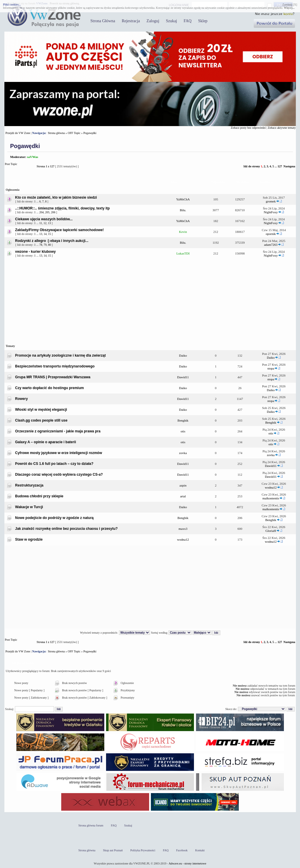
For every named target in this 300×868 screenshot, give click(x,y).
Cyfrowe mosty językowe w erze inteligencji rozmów (59, 453)
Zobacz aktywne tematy (282, 128)
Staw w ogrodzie (29, 539)
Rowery (22, 399)
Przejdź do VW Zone (18, 133)
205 (47, 212)
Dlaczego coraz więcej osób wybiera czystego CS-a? (59, 475)
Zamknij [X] (290, 5)
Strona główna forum (91, 825)
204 (41, 212)
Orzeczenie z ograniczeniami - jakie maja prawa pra (58, 431)
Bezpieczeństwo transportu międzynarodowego (55, 366)
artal (183, 496)
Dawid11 (183, 377)
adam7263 (271, 245)
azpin (183, 485)
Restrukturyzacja (29, 485)
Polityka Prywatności (143, 850)
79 (45, 245)
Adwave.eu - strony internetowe (187, 863)
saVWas (33, 157)
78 (41, 245)
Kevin (183, 232)
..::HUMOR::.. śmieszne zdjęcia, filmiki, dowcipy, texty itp (63, 208)
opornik (271, 234)
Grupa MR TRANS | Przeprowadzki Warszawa (53, 377)
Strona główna (56, 133)
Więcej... (289, 8)
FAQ (188, 21)
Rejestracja (131, 21)
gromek (271, 201)
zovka (183, 453)
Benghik (183, 420)
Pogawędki (90, 133)
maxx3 (183, 529)
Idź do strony (252, 166)
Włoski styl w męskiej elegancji (41, 410)
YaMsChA (183, 199)
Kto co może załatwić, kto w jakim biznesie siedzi (56, 197)
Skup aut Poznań (113, 850)
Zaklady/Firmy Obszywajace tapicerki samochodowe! (60, 230)
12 (45, 223)
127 (280, 166)
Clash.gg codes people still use (41, 420)
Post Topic (19, 166)
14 (45, 234)
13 (50, 223)
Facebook (182, 850)
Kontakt (200, 850)
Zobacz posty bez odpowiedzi (248, 128)
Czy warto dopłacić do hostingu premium (50, 388)
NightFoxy (271, 212)
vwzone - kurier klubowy (36, 252)
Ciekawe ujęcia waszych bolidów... (44, 219)
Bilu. (183, 210)
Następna (289, 166)
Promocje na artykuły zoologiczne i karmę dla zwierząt (60, 355)
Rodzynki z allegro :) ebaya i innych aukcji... (52, 241)
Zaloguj (153, 21)
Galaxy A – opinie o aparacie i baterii (46, 442)
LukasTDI (183, 253)
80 (50, 245)
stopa (271, 368)
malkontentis (271, 498)
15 (50, 234)
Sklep (203, 21)
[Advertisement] (150, 300)
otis (183, 431)
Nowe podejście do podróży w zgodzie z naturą (54, 518)
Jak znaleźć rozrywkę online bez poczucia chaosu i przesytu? (67, 529)
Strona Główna (103, 21)
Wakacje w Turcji (29, 507)
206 (53, 212)
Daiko (183, 355)
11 (41, 223)
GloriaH (271, 531)
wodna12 (271, 487)
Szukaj (171, 21)
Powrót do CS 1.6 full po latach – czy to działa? (54, 464)
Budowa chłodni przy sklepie (39, 496)
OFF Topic (74, 133)
